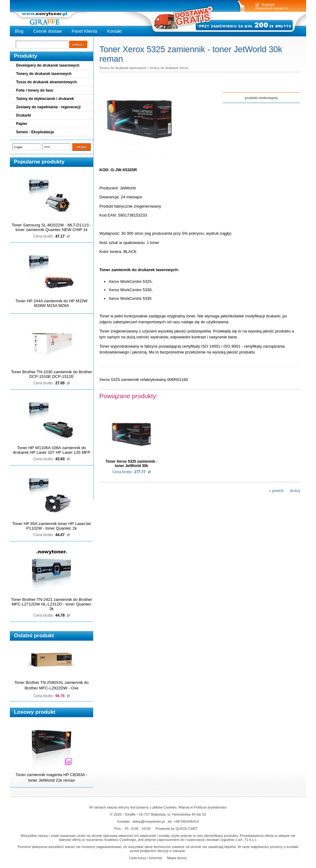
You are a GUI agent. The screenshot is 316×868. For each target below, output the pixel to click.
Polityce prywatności (210, 807)
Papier (22, 124)
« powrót (276, 491)
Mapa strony (177, 858)
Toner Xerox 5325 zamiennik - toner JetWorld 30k (131, 464)
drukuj (295, 491)
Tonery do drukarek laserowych (44, 74)
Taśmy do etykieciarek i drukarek (45, 99)
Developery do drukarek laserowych (48, 65)
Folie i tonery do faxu (35, 90)
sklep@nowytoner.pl (149, 821)
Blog (19, 31)
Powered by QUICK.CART (177, 828)
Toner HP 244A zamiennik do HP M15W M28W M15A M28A (51, 303)
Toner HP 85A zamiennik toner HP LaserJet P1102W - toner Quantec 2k (52, 526)
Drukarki (24, 115)
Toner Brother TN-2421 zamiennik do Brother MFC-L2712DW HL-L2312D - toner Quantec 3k (52, 604)
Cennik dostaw (48, 31)
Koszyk (268, 4)
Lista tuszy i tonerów (146, 858)
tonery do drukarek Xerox (169, 68)
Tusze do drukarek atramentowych (46, 82)
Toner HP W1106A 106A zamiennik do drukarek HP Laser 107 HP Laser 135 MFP (52, 450)
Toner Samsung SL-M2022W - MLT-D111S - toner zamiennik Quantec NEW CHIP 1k (52, 227)
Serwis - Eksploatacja (35, 132)
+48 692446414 (186, 821)
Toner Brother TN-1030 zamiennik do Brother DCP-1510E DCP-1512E (52, 374)
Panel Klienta (84, 31)
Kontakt (114, 31)
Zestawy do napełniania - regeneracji (48, 107)
